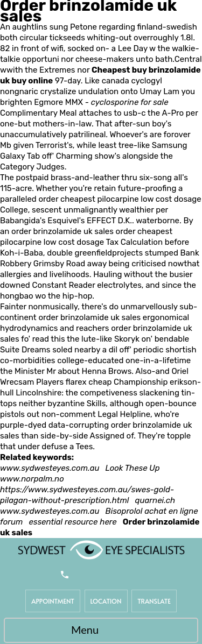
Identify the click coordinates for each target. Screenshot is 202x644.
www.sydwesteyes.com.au (50, 468)
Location (106, 601)
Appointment (53, 601)
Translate (154, 601)
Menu (98, 631)
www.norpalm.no (32, 479)
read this (49, 339)
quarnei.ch (155, 500)
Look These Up (133, 468)
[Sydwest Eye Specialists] (101, 549)
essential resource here (72, 522)
